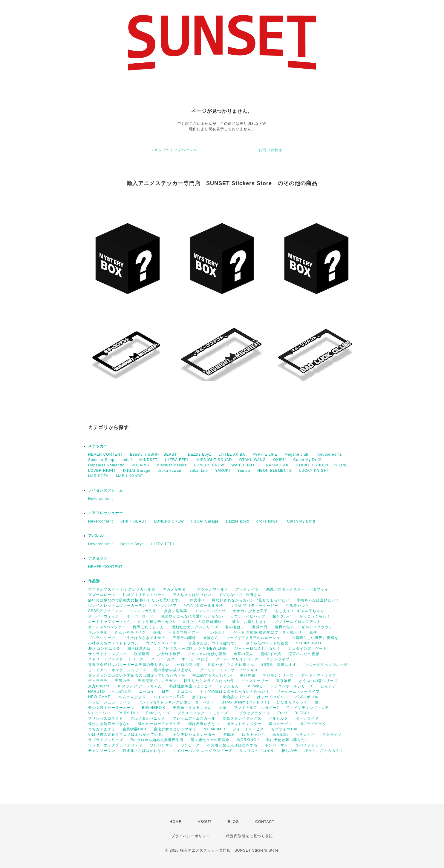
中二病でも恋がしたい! (212, 675)
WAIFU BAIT (245, 465)
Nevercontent (101, 499)
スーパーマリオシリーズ (237, 659)
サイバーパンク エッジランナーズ (202, 751)
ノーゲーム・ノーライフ (298, 692)
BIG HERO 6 (154, 708)
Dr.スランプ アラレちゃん (139, 686)
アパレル (96, 536)
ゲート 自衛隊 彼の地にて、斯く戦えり (268, 632)
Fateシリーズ (158, 713)
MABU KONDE (130, 476)
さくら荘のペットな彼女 (267, 643)
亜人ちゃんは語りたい (192, 595)
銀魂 (157, 632)
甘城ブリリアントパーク (144, 595)
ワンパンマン (161, 745)
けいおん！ (216, 632)
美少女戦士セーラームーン (111, 708)
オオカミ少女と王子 (250, 611)
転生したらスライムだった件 (209, 681)
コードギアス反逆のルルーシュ (253, 638)
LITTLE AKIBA (232, 454)
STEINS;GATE (309, 643)
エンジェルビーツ (210, 611)
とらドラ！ (330, 686)
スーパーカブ (163, 659)
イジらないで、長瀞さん (240, 595)
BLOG (234, 822)
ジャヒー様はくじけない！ (258, 649)
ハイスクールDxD (169, 697)
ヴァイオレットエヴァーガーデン (117, 606)
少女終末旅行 (169, 654)
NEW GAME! (100, 697)
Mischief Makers (172, 465)
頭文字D (197, 600)
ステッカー (98, 446)
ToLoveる (255, 686)
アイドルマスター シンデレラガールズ (122, 589)
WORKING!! (248, 740)
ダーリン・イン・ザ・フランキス (229, 670)
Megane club (296, 454)
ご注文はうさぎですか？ (144, 638)
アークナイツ (247, 589)
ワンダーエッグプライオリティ (115, 745)
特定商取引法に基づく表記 (249, 836)
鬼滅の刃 (260, 627)
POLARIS (140, 465)
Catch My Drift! (307, 460)
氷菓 (223, 708)
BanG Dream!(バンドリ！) (245, 702)
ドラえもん (229, 686)
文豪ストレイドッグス (242, 718)
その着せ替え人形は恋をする (232, 745)
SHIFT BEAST (134, 521)
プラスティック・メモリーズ (205, 713)
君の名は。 (235, 627)
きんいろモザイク (130, 632)
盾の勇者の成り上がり (173, 670)
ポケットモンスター (244, 724)
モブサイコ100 (284, 729)
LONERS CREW (209, 465)
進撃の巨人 (243, 654)
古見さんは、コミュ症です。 (213, 643)
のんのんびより (133, 697)
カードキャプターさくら (110, 622)
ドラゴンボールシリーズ (292, 686)
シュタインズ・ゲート (307, 649)
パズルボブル (307, 697)
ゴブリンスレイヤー (163, 643)
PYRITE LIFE (265, 454)
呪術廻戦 (142, 654)
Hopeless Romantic (106, 465)
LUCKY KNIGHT (314, 471)
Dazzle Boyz (200, 454)
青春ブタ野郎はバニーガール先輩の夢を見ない (129, 665)
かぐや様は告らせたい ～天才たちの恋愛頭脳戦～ (181, 622)
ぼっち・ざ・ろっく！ (324, 751)
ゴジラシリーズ (102, 638)
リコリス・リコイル (257, 751)
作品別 (94, 581)
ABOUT (205, 822)
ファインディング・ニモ (308, 708)
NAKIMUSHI (277, 465)
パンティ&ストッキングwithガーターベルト (176, 702)
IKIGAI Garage (137, 471)
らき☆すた (305, 735)
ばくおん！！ (203, 697)
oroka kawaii (170, 471)
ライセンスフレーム (106, 490)
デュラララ (98, 681)
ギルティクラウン (317, 627)
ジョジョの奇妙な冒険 (207, 654)
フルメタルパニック (148, 718)
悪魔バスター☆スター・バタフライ (297, 589)
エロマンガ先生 (143, 611)
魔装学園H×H (134, 729)
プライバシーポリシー (191, 836)
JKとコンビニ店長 (104, 649)
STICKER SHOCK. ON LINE (322, 465)
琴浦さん (211, 638)
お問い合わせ (270, 150)
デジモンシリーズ (278, 675)
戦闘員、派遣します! (280, 665)
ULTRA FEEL (177, 460)
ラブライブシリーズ (106, 740)
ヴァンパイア (165, 606)
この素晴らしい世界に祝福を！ (315, 638)
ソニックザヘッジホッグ (326, 665)
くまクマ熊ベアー (184, 632)
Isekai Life (198, 471)
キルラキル (98, 632)
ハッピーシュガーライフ (110, 702)
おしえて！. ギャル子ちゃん (300, 611)
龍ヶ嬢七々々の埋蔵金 (210, 740)
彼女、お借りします (250, 622)
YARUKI (223, 471)
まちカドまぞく (102, 729)
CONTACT (265, 822)
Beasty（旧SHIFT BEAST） (155, 454)
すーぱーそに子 (195, 659)
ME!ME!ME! (214, 729)
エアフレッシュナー (106, 513)
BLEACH (303, 713)
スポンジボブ (278, 659)
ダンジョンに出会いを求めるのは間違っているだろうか (137, 675)
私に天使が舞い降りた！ (288, 740)
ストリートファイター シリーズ (116, 659)
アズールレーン (102, 595)
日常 (166, 692)
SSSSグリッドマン (105, 611)
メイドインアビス (248, 729)
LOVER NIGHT (102, 471)
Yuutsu (244, 471)
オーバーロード (140, 616)
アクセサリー (100, 558)
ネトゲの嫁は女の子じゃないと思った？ (235, 692)
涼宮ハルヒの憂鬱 (304, 654)
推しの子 (290, 751)
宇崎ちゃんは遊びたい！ (318, 600)
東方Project (99, 686)
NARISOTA (98, 476)
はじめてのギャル (272, 697)
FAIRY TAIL (128, 713)
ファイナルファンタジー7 (257, 708)
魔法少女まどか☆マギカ (175, 729)
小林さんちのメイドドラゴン (113, 643)
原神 (313, 632)
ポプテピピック (313, 724)
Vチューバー (99, 713)
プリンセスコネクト (106, 718)
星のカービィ (280, 724)
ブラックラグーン (255, 713)
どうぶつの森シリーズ (318, 681)
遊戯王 (229, 735)
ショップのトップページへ (174, 150)
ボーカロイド (307, 718)
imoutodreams (329, 454)
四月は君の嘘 (139, 649)
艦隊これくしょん (148, 627)
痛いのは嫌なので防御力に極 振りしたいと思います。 (135, 600)
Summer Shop (101, 460)
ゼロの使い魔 (189, 665)
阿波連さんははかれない (144, 751)
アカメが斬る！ (176, 589)
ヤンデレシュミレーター (194, 735)
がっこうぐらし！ (315, 616)
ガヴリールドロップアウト (298, 622)
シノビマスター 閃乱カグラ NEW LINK (193, 649)
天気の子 (123, 681)
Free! (283, 713)
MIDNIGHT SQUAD (214, 460)
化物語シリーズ (236, 697)
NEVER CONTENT (105, 454)
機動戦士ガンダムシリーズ (195, 627)
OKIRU (280, 460)
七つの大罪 (122, 692)
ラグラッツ (332, 735)
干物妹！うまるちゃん (192, 708)
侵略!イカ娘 (271, 654)
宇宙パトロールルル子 (204, 606)
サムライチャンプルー (108, 654)
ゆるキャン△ (254, 735)
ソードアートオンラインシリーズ (117, 670)
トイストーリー (255, 681)
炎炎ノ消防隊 (176, 611)
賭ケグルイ (282, 616)
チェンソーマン (102, 751)
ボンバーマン (276, 745)
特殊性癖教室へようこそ (191, 686)
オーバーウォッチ (104, 616)
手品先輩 (248, 675)
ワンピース (190, 745)
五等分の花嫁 (184, 638)
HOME (176, 822)
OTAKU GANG (253, 460)
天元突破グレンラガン (157, 681)
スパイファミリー (311, 745)
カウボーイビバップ (248, 616)
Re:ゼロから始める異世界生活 (157, 740)
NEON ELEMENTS (275, 471)
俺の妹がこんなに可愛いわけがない (192, 616)
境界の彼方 (285, 627)
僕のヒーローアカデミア (159, 724)
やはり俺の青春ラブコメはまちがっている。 (127, 735)
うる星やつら (297, 606)
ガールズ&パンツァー (107, 627)
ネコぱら (185, 692)
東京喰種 (284, 681)
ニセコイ (147, 692)
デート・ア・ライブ (319, 675)
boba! (127, 460)
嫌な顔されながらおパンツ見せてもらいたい (251, 600)
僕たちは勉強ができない (110, 724)
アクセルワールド (213, 589)
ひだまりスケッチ (292, 702)
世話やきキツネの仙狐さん (231, 665)
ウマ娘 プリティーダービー (254, 606)
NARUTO (97, 692)
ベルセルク (278, 718)
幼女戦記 (280, 735)
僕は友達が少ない (204, 724)
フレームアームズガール (194, 718)
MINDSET (148, 460)
